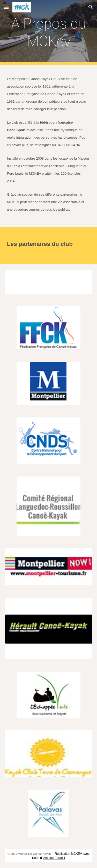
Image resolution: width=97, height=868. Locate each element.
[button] (6, 7)
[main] (49, 33)
